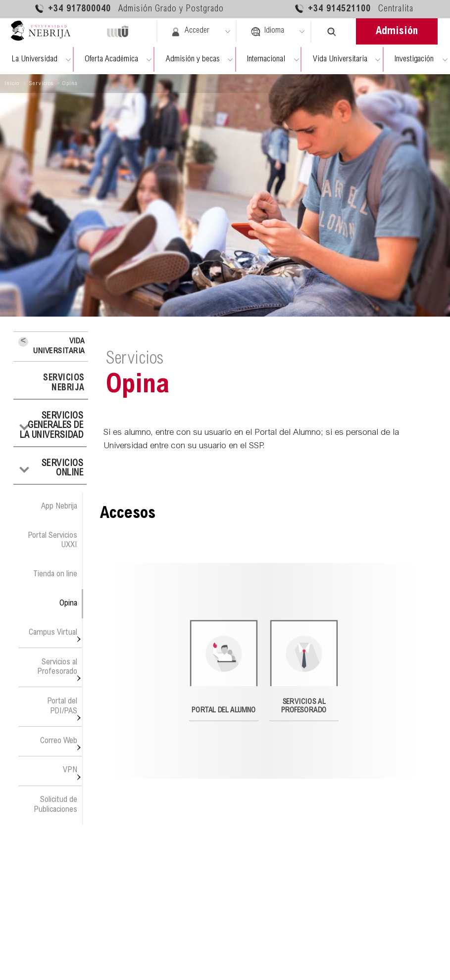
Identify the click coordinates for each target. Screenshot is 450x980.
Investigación (414, 59)
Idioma (267, 32)
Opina (68, 604)
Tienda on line (55, 574)
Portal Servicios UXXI (52, 540)
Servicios (41, 84)
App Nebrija (59, 507)
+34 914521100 (354, 9)
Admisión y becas (193, 59)
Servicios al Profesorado (57, 667)
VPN (70, 770)
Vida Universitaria (340, 59)
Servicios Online (63, 469)
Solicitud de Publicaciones (55, 805)
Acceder (190, 32)
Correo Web (59, 741)
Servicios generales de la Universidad (51, 426)
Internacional (266, 59)
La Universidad (34, 59)
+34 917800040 (129, 9)
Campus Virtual (53, 633)
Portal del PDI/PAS (62, 706)
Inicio (12, 84)
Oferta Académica (111, 59)
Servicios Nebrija (64, 383)
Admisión (397, 32)
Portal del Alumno (224, 667)
